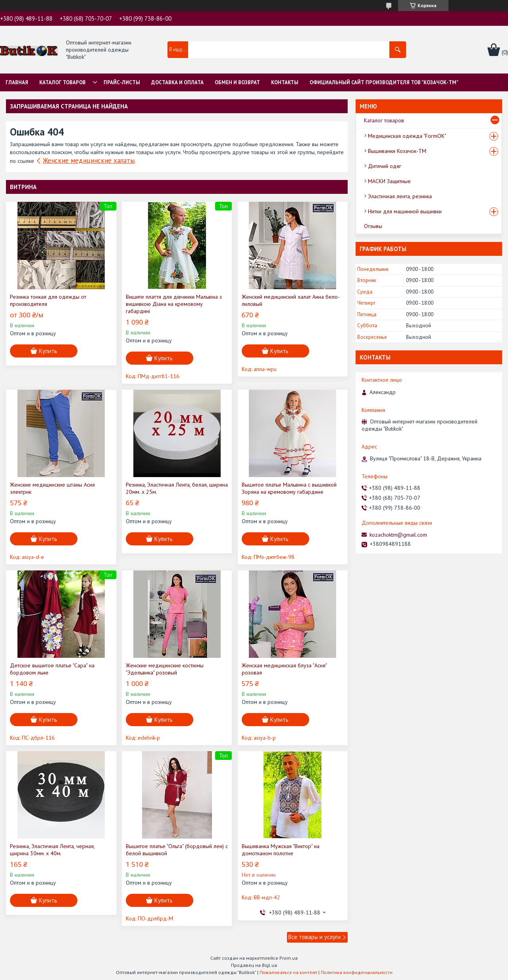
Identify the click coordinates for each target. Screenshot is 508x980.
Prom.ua (289, 958)
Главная (17, 82)
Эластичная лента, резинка (400, 196)
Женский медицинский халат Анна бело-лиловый (291, 300)
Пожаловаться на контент (288, 972)
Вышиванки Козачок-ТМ (397, 151)
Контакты (285, 82)
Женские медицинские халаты (89, 160)
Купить (48, 351)
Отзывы (373, 226)
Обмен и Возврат (237, 82)
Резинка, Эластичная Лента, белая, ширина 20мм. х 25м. (177, 488)
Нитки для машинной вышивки (405, 211)
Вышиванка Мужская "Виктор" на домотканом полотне (281, 850)
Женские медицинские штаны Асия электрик (52, 488)
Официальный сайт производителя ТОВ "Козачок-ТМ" (384, 82)
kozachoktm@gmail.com (398, 535)
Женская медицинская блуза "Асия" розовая (284, 669)
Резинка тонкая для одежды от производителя (48, 300)
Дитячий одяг (385, 166)
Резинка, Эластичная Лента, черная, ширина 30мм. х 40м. (52, 850)
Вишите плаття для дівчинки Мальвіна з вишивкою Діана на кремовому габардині (174, 304)
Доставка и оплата (177, 82)
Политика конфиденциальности (357, 972)
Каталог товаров (63, 82)
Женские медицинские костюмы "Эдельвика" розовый (165, 669)
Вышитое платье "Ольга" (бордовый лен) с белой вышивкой (177, 850)
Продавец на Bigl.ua (254, 965)
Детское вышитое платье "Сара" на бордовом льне (52, 669)
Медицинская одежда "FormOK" (407, 136)
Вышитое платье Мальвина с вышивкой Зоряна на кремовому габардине (289, 488)
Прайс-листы (122, 82)
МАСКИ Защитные (389, 181)
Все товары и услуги (314, 937)
